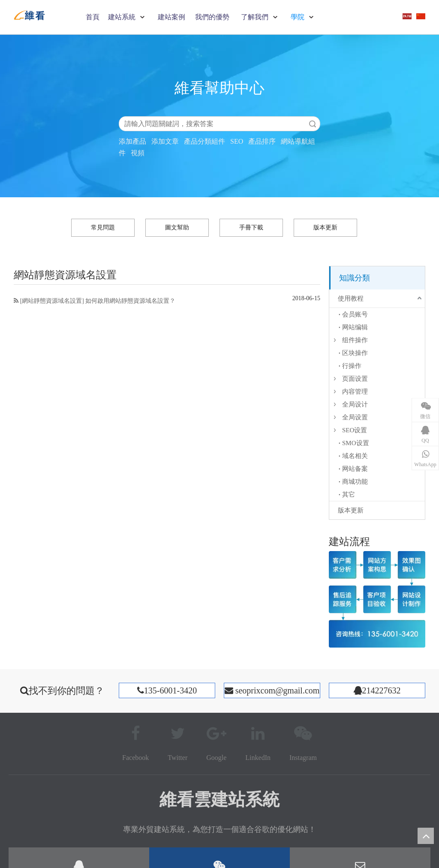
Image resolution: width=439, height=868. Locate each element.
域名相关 (355, 456)
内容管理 (355, 392)
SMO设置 (356, 443)
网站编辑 (355, 327)
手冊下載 (251, 228)
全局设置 (355, 417)
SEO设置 (355, 430)
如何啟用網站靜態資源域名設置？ (130, 301)
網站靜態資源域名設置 (52, 301)
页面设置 (355, 379)
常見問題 (103, 228)
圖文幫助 (177, 228)
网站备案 (355, 469)
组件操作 (355, 340)
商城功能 (355, 482)
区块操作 (355, 353)
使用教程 (351, 298)
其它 (349, 494)
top (426, 836)
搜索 (313, 124)
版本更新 (325, 228)
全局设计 (355, 404)
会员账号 (355, 314)
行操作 (352, 366)
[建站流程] (377, 599)
